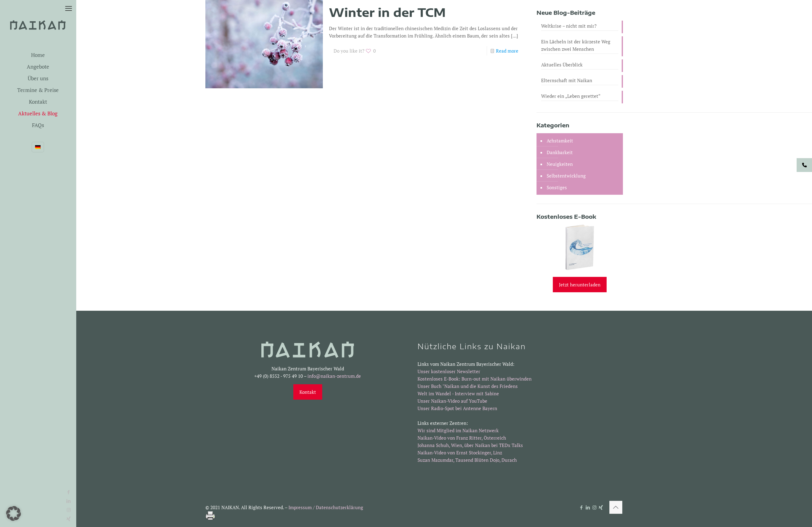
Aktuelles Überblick (562, 65)
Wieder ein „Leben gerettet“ (571, 96)
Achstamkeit (560, 141)
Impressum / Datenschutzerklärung (326, 507)
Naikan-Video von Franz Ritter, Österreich (462, 438)
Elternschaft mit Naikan (567, 80)
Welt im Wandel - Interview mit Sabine (458, 393)
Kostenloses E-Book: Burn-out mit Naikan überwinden (475, 379)
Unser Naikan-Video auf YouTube (452, 401)
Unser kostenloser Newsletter (449, 371)
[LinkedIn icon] (588, 507)
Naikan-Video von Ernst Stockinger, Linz (460, 453)
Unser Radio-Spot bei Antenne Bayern (457, 408)
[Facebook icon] (8, 492)
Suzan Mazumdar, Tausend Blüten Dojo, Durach (467, 460)
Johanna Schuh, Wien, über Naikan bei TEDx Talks (470, 445)
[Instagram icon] (594, 507)
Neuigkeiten (560, 164)
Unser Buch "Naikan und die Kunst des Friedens (468, 386)
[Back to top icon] (616, 507)
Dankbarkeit (560, 152)
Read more (507, 51)
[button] (14, 513)
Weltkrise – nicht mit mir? (569, 26)
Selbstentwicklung (566, 176)
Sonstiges (557, 187)
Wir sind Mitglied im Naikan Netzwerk (458, 430)
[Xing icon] (601, 507)
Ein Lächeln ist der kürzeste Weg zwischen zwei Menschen (576, 45)
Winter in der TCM (387, 12)
